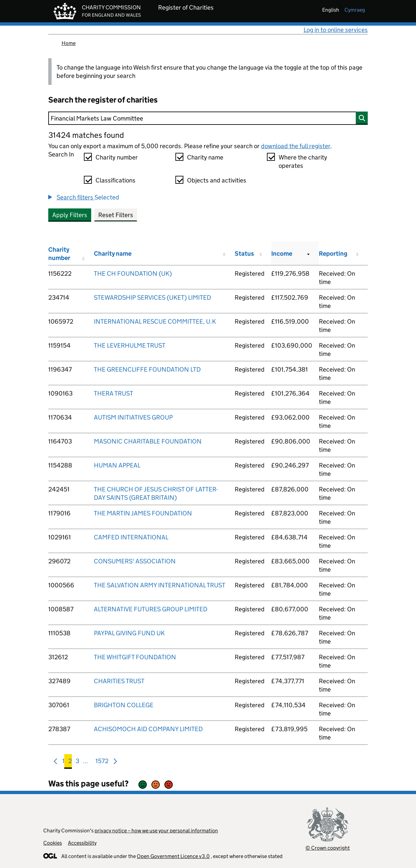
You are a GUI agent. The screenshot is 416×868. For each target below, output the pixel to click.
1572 (102, 762)
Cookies (53, 843)
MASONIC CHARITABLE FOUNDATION (148, 441)
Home (69, 43)
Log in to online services (336, 30)
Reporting (333, 254)
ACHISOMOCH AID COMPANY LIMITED (148, 729)
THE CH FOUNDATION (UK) (133, 274)
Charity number (117, 157)
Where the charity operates (303, 161)
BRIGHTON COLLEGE (124, 705)
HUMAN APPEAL (117, 465)
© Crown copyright (328, 848)
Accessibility (82, 843)
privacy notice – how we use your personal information (156, 831)
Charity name (205, 157)
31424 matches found (86, 135)
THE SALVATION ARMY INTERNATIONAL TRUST (160, 585)
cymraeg (355, 10)
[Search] (208, 118)
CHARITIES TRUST (119, 681)
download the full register (296, 146)
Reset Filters (116, 215)
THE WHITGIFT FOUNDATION (135, 657)
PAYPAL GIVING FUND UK (129, 633)
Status (244, 254)
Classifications (115, 180)
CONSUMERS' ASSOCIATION (135, 561)
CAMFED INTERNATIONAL (131, 537)
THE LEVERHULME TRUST (130, 345)
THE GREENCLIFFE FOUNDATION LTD (147, 369)
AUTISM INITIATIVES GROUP (133, 417)
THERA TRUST (113, 393)
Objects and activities (217, 180)
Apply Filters (70, 215)
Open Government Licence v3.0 (173, 856)
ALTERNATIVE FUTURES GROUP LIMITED (151, 609)
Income (282, 254)
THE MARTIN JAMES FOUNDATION (143, 513)
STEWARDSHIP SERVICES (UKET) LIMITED (152, 297)
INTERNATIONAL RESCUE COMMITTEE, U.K (155, 321)
